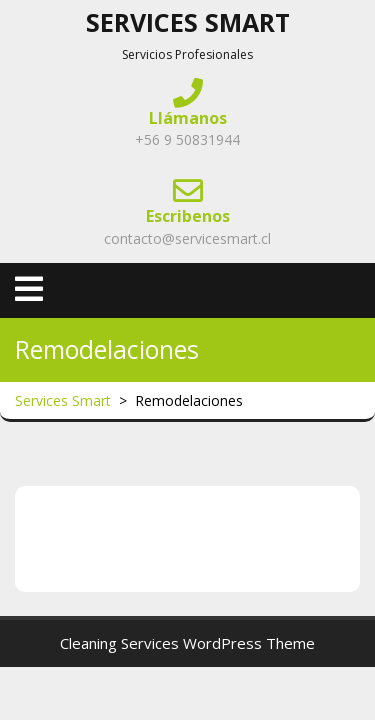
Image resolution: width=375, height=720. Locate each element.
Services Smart (188, 22)
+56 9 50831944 (187, 139)
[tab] (29, 289)
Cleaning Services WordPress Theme (187, 643)
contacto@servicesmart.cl (187, 238)
